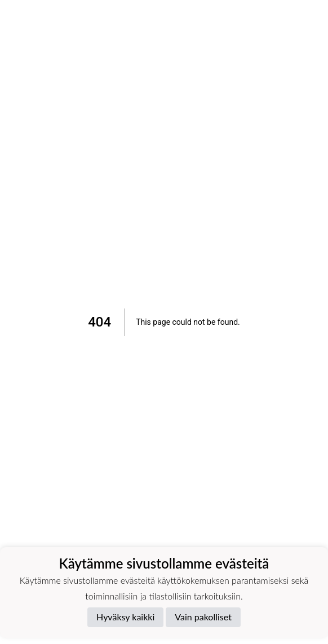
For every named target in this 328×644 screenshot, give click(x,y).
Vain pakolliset (203, 617)
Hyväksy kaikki (125, 617)
